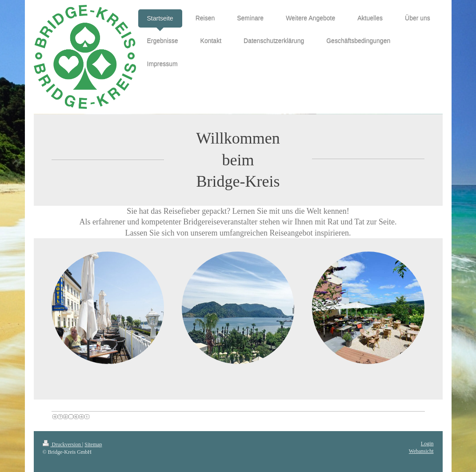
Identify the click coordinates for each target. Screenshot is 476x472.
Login (427, 444)
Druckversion (62, 444)
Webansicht (421, 451)
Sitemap (93, 444)
